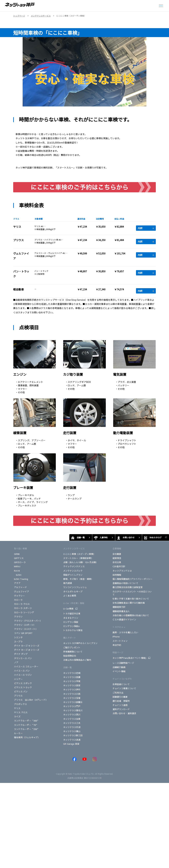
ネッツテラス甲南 (72, 681)
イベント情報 (119, 671)
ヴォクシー (19, 596)
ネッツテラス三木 (72, 723)
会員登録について (121, 684)
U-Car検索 (68, 609)
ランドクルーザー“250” (27, 729)
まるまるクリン (71, 618)
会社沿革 (117, 562)
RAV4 (17, 571)
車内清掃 (68, 583)
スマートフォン (120, 641)
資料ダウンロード (121, 709)
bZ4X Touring (21, 579)
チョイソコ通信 (120, 705)
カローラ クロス (22, 604)
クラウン (18, 617)
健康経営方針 (119, 607)
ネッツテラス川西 (72, 694)
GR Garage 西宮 (71, 744)
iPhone (116, 637)
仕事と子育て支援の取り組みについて (131, 599)
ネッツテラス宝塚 (72, 698)
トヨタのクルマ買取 (73, 630)
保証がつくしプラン (73, 575)
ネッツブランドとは (122, 571)
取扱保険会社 (70, 656)
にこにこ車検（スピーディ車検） (79, 554)
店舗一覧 (68, 667)
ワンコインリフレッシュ (75, 587)
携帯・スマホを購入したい (125, 632)
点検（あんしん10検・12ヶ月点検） (81, 562)
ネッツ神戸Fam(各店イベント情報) (129, 658)
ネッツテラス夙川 (72, 715)
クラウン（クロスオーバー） (28, 621)
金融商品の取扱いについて (125, 583)
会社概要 (117, 554)
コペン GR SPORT (23, 633)
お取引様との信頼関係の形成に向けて (131, 615)
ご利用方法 (118, 693)
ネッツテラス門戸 (72, 706)
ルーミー (18, 733)
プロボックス (20, 704)
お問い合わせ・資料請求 (124, 713)
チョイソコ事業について (124, 688)
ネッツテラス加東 (72, 719)
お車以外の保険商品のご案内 (77, 660)
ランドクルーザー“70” (26, 725)
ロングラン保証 (71, 622)
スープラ (18, 642)
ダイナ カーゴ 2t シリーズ (27, 650)
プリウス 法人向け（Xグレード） (31, 700)
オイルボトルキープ (73, 592)
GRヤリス (19, 558)
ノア (16, 662)
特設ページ (118, 652)
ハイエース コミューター (26, 667)
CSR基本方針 (119, 566)
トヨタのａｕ (119, 627)
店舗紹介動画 (119, 667)
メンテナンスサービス (74, 549)
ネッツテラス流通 (72, 740)
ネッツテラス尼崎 (72, 673)
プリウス (18, 696)
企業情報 (117, 549)
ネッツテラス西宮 (72, 685)
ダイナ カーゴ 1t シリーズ (27, 646)
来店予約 (117, 645)
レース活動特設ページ (123, 663)
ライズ (17, 717)
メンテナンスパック (73, 571)
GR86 (17, 554)
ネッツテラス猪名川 (73, 710)
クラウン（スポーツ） (25, 625)
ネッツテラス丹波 (72, 727)
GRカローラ (20, 562)
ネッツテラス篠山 (72, 731)
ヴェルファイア (22, 592)
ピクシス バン (21, 692)
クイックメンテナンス (74, 566)
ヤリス (17, 708)
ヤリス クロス (21, 712)
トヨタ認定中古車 (72, 614)
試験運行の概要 (120, 697)
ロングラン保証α (71, 626)
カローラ (18, 600)
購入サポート (70, 638)
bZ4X (18, 575)
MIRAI (17, 566)
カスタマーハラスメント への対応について (132, 593)
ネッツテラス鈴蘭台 (73, 702)
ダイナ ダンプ (21, 654)
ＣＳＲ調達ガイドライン (124, 620)
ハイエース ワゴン (23, 675)
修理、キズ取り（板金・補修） (78, 579)
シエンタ (18, 637)
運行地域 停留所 (121, 701)
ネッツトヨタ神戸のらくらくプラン (80, 643)
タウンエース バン (23, 658)
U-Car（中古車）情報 (74, 603)
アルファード (20, 587)
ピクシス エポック (23, 683)
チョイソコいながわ (122, 679)
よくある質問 (70, 596)
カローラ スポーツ (23, 608)
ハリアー (18, 679)
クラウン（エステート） (26, 629)
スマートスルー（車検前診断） (78, 558)
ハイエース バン (22, 671)
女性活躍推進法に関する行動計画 (129, 603)
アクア (17, 583)
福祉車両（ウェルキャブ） (27, 737)
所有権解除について (73, 652)
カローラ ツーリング (24, 612)
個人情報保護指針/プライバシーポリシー (132, 579)
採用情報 (117, 575)
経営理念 (117, 558)
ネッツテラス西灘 (72, 677)
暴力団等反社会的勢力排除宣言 (128, 587)
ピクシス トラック (23, 687)
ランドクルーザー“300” (27, 721)
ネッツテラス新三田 (73, 735)
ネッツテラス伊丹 (72, 690)
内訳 (146, 228)
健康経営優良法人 (121, 611)
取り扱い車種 (20, 549)
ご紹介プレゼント (72, 648)
